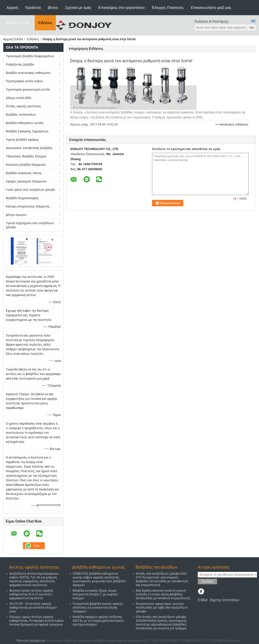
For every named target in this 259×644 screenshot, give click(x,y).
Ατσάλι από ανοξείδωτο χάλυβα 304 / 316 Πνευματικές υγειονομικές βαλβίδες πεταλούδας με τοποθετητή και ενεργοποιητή (162, 579)
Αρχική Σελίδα (13, 39)
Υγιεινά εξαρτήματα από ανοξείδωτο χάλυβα (30, 225)
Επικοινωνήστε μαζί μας (211, 7)
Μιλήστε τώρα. (19, 23)
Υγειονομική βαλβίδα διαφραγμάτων (30, 56)
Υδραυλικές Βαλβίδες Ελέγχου (26, 156)
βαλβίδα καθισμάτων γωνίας (25, 123)
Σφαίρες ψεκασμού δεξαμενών (26, 181)
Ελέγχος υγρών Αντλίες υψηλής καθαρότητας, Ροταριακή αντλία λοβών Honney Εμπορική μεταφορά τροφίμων (37, 621)
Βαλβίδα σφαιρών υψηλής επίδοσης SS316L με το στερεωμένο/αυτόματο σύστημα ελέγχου (98, 621)
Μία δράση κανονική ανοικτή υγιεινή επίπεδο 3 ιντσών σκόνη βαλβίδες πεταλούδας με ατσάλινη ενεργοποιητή (163, 594)
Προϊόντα (33, 7)
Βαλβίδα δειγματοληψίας (22, 198)
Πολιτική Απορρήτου (31, 641)
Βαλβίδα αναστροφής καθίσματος (28, 73)
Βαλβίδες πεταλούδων (21, 115)
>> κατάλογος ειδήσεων (232, 124)
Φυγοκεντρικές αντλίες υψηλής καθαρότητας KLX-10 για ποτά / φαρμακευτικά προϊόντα (31, 594)
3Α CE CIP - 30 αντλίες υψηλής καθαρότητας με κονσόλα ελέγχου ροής (33, 608)
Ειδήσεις (45, 23)
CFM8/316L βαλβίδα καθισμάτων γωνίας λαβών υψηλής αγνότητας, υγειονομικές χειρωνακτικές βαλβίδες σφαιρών (99, 579)
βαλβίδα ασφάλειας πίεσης (24, 173)
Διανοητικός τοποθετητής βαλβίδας (29, 148)
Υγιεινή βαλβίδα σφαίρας (22, 140)
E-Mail (203, 600)
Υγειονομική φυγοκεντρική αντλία (28, 90)
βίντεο (53, 7)
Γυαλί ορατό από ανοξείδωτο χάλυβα (30, 190)
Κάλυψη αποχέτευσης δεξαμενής (28, 206)
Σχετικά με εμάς (78, 7)
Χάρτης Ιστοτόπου (224, 600)
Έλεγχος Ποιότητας (168, 7)
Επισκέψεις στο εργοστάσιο (121, 7)
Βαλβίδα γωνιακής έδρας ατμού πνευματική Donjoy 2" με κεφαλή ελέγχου (95, 594)
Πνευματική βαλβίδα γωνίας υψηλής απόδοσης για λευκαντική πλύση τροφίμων (98, 608)
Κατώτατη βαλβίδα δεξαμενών (26, 165)
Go (252, 27)
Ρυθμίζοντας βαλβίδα (20, 65)
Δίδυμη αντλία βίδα (19, 98)
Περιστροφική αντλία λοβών (24, 81)
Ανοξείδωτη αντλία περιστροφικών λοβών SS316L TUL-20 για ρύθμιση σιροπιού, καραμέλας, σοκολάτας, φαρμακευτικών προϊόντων (34, 579)
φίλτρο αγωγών (16, 215)
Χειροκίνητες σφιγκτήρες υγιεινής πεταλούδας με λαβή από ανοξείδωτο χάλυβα (162, 608)
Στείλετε (207, 581)
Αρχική (12, 7)
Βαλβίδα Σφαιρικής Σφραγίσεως (27, 131)
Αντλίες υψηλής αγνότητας (23, 106)
